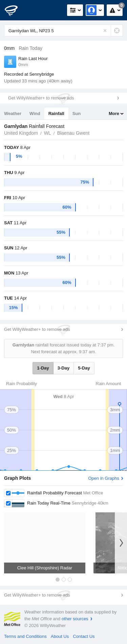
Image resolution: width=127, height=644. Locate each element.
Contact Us (84, 636)
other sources (75, 619)
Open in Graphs (104, 478)
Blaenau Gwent (73, 133)
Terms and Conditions (25, 636)
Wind (35, 113)
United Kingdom (21, 133)
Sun (77, 113)
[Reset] (105, 31)
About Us (60, 636)
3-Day (63, 368)
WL (48, 133)
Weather (13, 113)
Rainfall (56, 113)
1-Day (43, 368)
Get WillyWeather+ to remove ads (41, 98)
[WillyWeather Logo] (15, 10)
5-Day (84, 368)
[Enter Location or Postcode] (63, 31)
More (114, 113)
